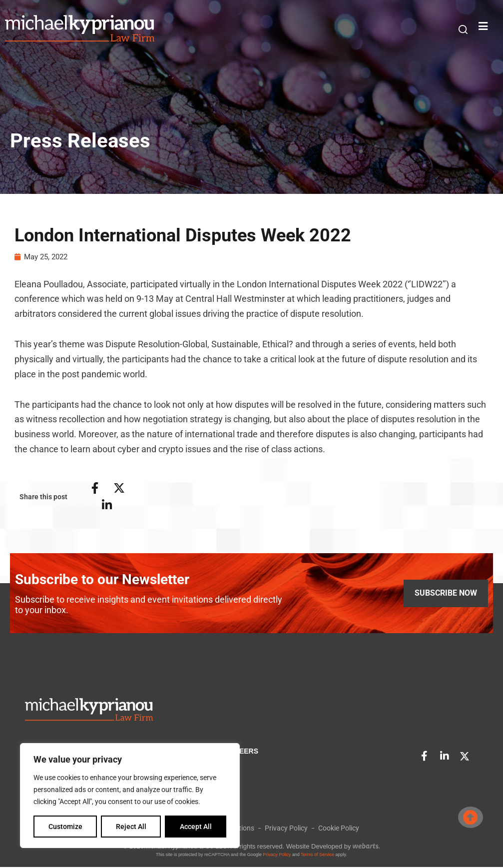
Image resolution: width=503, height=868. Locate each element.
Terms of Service (317, 856)
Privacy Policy (277, 856)
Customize (65, 827)
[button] (463, 29)
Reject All (131, 827)
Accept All (196, 827)
